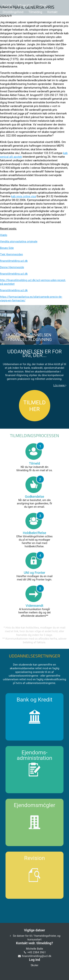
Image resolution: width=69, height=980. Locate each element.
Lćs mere (60, 385)
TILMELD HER (34, 406)
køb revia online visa (24, 196)
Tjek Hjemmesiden (11, 254)
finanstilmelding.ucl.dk (14, 261)
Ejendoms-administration (34, 755)
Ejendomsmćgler (34, 805)
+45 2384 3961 (37, 952)
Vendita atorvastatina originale (19, 241)
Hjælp (4, 235)
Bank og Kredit (34, 700)
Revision (34, 858)
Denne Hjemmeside (12, 267)
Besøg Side (7, 248)
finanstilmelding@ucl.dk (37, 956)
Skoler (35, 965)
